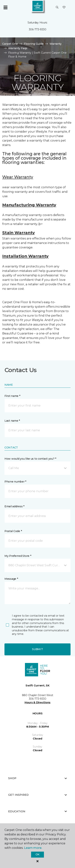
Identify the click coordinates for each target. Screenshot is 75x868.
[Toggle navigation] (5, 7)
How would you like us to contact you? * (30, 459)
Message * (11, 579)
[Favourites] (64, 7)
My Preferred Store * (18, 556)
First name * (12, 396)
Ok (37, 854)
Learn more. (33, 848)
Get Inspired (37, 795)
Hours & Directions (37, 702)
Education (37, 811)
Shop (37, 778)
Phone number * (15, 482)
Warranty (56, 44)
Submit (37, 649)
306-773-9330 (38, 29)
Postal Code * (13, 531)
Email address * (14, 506)
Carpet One (10, 44)
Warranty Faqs (18, 48)
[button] (57, 7)
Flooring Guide (34, 44)
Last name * (12, 421)
